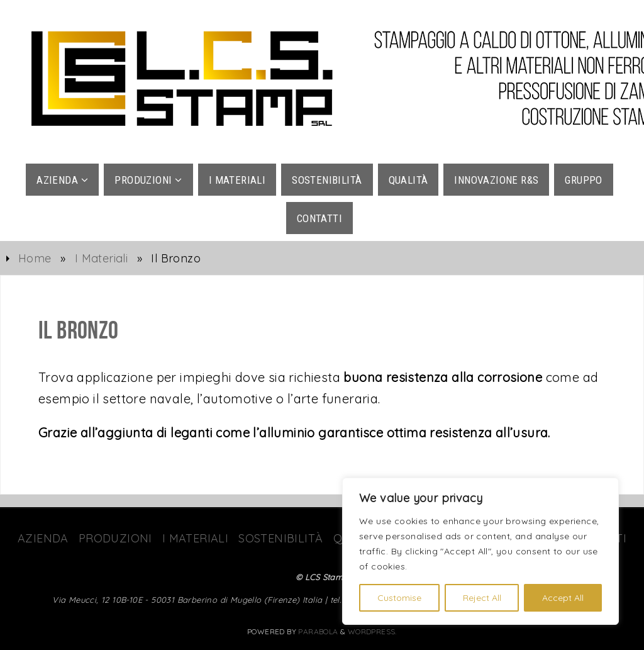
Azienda (43, 538)
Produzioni (115, 538)
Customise (399, 598)
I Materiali (101, 258)
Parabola (318, 631)
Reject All (482, 598)
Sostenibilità (280, 538)
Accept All (563, 598)
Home (35, 258)
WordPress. (372, 631)
